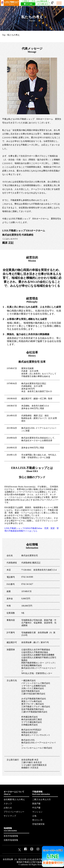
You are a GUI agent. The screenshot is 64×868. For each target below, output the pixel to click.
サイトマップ (10, 816)
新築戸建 (36, 804)
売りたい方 (37, 820)
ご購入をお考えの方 (41, 800)
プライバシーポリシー (14, 812)
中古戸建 (36, 808)
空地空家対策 (38, 824)
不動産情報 (45, 793)
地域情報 (16, 829)
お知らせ (8, 808)
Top (4, 35)
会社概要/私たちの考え (14, 800)
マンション (37, 812)
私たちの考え (14, 35)
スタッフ (8, 804)
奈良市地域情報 (11, 836)
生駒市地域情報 (11, 840)
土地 (34, 816)
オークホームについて (16, 793)
